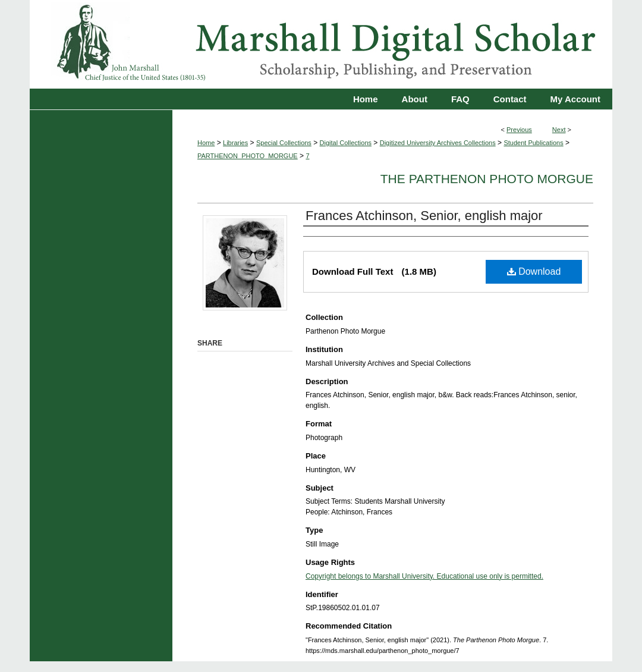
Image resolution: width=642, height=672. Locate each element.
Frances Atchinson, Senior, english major (424, 216)
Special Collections (284, 143)
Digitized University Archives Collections (438, 143)
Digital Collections (346, 143)
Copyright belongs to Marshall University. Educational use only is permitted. (424, 576)
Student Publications (533, 143)
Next (559, 130)
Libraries (235, 143)
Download (534, 271)
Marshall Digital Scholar (321, 44)
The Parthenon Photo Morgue (487, 179)
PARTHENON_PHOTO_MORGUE (248, 156)
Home (206, 143)
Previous (519, 130)
